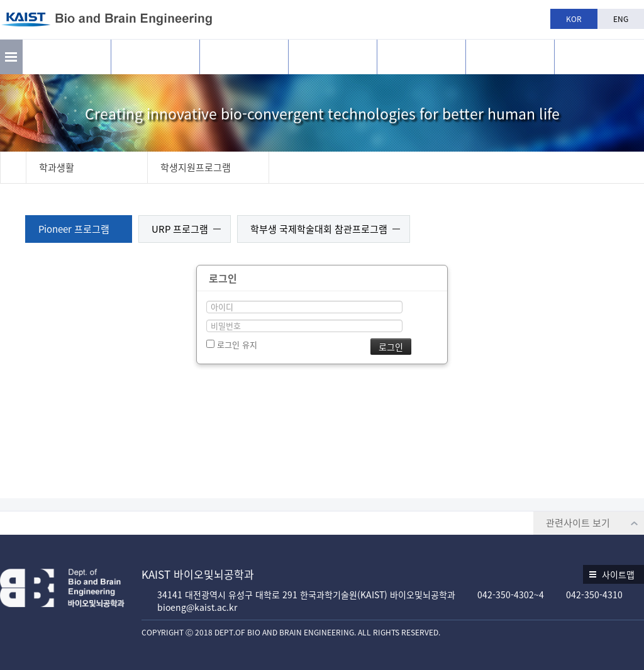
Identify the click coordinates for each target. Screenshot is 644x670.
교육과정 (333, 57)
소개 (67, 57)
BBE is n (599, 52)
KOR (574, 19)
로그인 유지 (232, 344)
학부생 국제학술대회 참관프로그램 (319, 229)
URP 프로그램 (180, 229)
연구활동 (155, 57)
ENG (621, 19)
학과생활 (421, 57)
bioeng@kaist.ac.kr (197, 607)
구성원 (244, 57)
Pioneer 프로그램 (74, 229)
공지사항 (510, 57)
